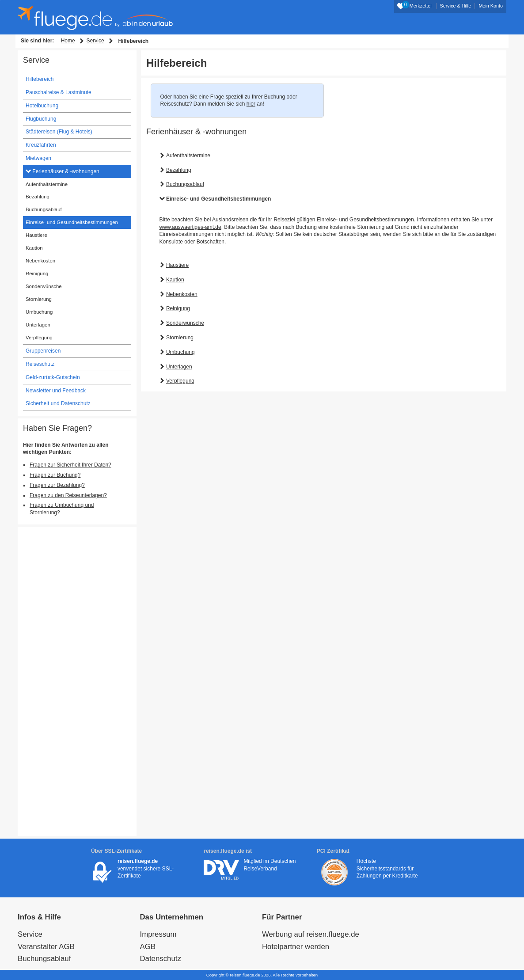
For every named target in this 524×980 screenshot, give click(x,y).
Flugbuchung (41, 119)
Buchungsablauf (185, 184)
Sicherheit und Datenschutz (58, 403)
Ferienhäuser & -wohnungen (65, 171)
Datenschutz (161, 959)
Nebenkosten (182, 294)
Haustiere (177, 265)
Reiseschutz (40, 364)
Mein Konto (491, 6)
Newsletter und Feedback (56, 391)
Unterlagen (179, 367)
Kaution (175, 280)
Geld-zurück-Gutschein (53, 377)
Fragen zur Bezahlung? (57, 485)
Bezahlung (179, 170)
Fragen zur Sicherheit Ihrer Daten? (70, 465)
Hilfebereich (40, 79)
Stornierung (180, 338)
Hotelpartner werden (296, 947)
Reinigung (178, 308)
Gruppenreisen (43, 351)
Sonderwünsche (185, 323)
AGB (148, 947)
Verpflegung (180, 381)
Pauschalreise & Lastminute (59, 92)
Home (68, 41)
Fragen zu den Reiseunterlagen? (68, 495)
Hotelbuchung (42, 106)
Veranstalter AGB (46, 947)
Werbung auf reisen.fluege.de (311, 934)
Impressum (158, 934)
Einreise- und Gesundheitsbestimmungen (218, 199)
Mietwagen (38, 158)
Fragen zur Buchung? (55, 475)
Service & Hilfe (456, 6)
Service (95, 41)
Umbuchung (180, 352)
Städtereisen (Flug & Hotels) (59, 132)
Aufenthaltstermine (188, 156)
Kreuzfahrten (41, 145)
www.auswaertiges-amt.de (190, 227)
